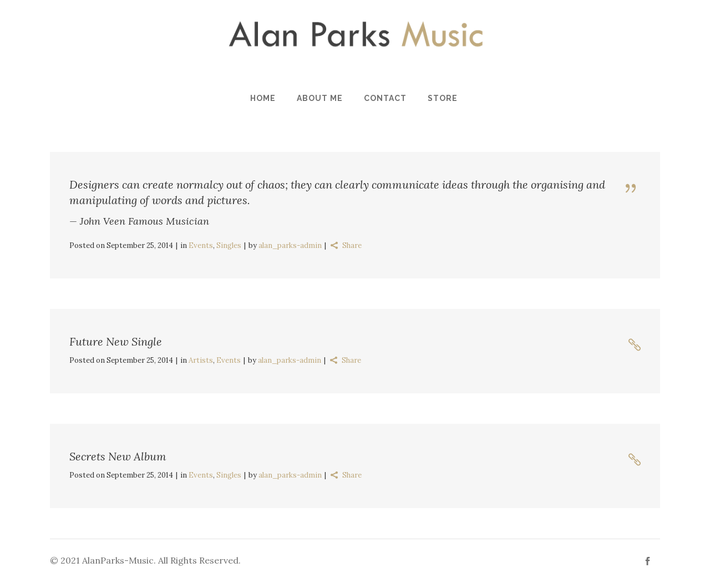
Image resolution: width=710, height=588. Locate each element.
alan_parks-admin (290, 245)
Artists (201, 360)
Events (201, 245)
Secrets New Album (118, 456)
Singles (229, 245)
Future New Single (116, 341)
